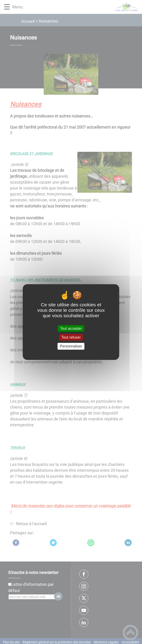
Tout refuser (71, 337)
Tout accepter (71, 328)
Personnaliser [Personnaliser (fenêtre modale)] (71, 346)
